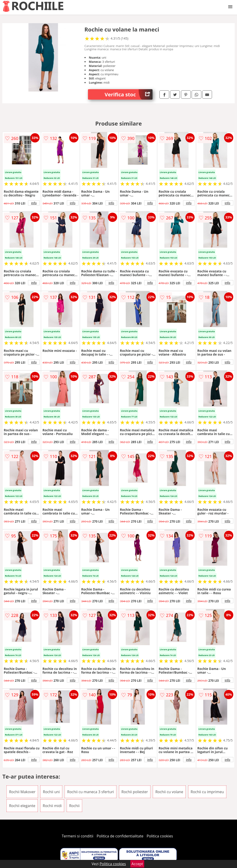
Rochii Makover (22, 792)
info (34, 203)
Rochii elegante (22, 806)
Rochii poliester (135, 792)
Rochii (74, 806)
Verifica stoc (129, 94)
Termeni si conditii (78, 836)
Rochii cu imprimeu (207, 792)
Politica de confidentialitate (120, 836)
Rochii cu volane (169, 792)
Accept (137, 864)
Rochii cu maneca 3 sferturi (90, 792)
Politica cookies (160, 836)
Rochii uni (51, 792)
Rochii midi (52, 806)
